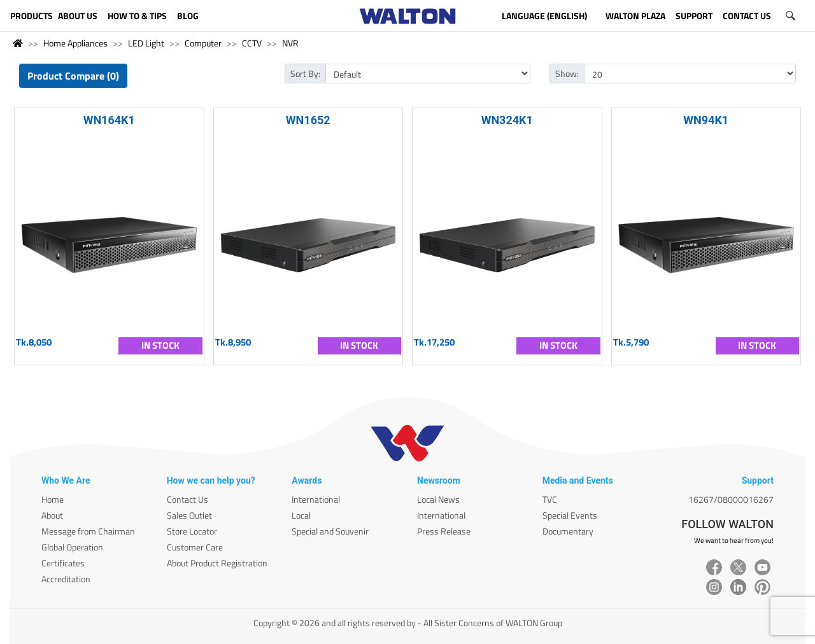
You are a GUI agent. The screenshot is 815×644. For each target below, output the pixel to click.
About (52, 515)
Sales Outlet (189, 515)
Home (53, 499)
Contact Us (188, 499)
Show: (567, 73)
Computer (203, 43)
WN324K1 (507, 120)
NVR (290, 43)
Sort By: (305, 73)
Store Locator (192, 531)
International (316, 499)
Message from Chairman (88, 531)
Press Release (444, 531)
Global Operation (72, 547)
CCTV (252, 43)
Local (301, 515)
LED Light (146, 43)
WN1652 (308, 120)
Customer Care (195, 547)
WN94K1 (706, 120)
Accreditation (66, 579)
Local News (438, 499)
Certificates (63, 563)
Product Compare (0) (73, 76)
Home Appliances (75, 43)
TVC (550, 499)
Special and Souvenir (330, 531)
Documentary (568, 531)
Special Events (570, 515)
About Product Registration (217, 563)
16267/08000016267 (731, 499)
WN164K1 (109, 120)
